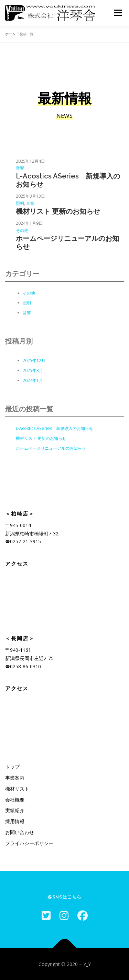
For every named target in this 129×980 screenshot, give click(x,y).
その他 (22, 230)
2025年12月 (34, 361)
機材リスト (17, 789)
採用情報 (15, 821)
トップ (12, 767)
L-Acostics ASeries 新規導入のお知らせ (68, 180)
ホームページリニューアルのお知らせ (67, 243)
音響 (20, 168)
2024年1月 (33, 380)
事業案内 (15, 778)
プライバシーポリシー (29, 843)
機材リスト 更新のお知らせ (58, 211)
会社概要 (15, 800)
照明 (20, 203)
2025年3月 (33, 370)
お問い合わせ (20, 832)
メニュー (118, 13)
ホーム (10, 34)
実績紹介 (15, 810)
